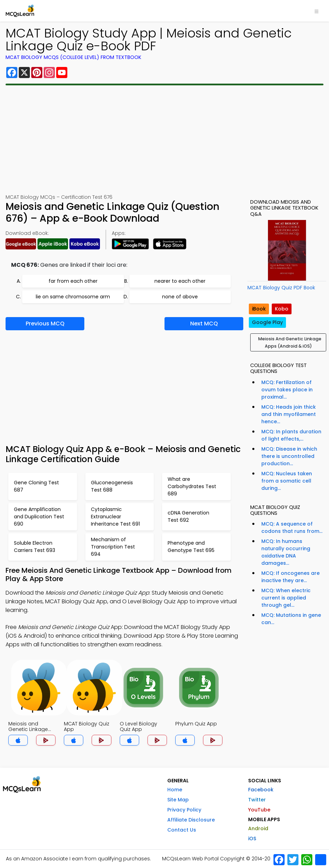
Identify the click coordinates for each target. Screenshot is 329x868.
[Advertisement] (164, 139)
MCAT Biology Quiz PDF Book (281, 288)
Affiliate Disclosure (191, 820)
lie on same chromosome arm (73, 297)
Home (175, 790)
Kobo (282, 309)
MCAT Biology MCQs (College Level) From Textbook (73, 57)
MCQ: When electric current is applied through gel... (286, 598)
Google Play (267, 322)
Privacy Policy (184, 810)
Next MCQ (204, 324)
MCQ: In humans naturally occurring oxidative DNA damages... (286, 552)
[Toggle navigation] (317, 11)
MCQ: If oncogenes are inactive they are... (290, 577)
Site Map (178, 800)
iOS (252, 839)
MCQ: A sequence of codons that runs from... (292, 527)
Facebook (261, 790)
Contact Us (182, 830)
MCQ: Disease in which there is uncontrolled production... (289, 456)
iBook (259, 309)
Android (258, 828)
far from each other (73, 281)
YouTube (259, 810)
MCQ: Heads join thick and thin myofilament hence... (289, 414)
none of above (180, 297)
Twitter (257, 800)
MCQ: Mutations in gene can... (291, 619)
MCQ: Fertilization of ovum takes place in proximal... (287, 390)
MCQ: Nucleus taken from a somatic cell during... (287, 481)
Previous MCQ (45, 324)
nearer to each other (180, 281)
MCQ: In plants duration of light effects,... (291, 435)
